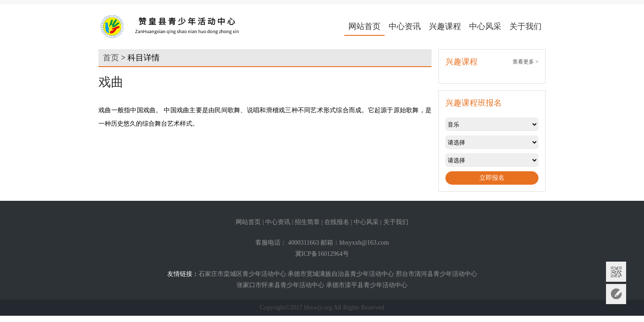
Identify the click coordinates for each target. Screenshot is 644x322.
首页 (111, 58)
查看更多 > (525, 62)
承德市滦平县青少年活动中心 (367, 285)
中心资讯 (405, 26)
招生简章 (307, 222)
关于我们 (525, 26)
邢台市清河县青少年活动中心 (436, 274)
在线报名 (337, 222)
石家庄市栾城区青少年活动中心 (242, 274)
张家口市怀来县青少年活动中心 (280, 285)
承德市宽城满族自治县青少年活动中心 (341, 274)
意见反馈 (616, 294)
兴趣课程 (445, 26)
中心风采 (485, 26)
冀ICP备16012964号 (322, 254)
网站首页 (364, 26)
